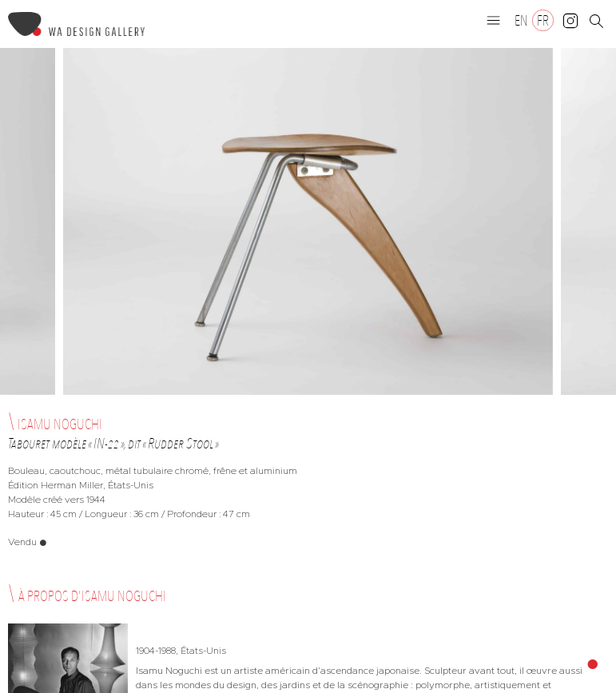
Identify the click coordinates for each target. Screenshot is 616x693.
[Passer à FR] (543, 20)
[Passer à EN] (521, 20)
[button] (494, 20)
